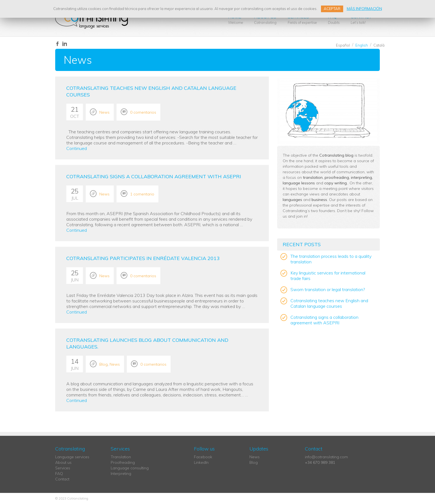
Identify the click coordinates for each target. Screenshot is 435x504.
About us (265, 19)
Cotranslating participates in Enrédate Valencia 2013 (143, 258)
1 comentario (142, 194)
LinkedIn (201, 462)
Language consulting (130, 468)
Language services (72, 457)
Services (302, 19)
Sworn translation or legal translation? (328, 289)
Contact (361, 19)
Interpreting (121, 474)
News (104, 112)
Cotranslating (92, 19)
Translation (121, 457)
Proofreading (123, 462)
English (362, 45)
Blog (103, 364)
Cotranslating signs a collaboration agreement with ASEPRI (154, 176)
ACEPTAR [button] (332, 9)
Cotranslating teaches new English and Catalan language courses (329, 303)
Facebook (203, 457)
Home (236, 19)
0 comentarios (143, 112)
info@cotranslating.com (326, 457)
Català (379, 45)
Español (343, 45)
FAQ (334, 19)
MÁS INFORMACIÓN (364, 9)
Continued (77, 148)
